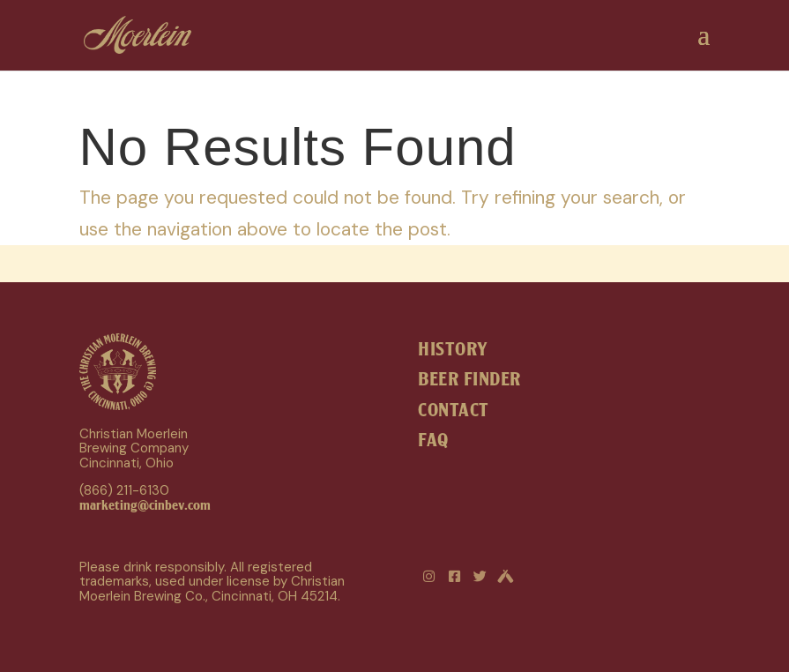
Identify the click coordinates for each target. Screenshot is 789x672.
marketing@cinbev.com (145, 505)
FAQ (433, 441)
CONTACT (454, 411)
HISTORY (453, 350)
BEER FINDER (469, 380)
